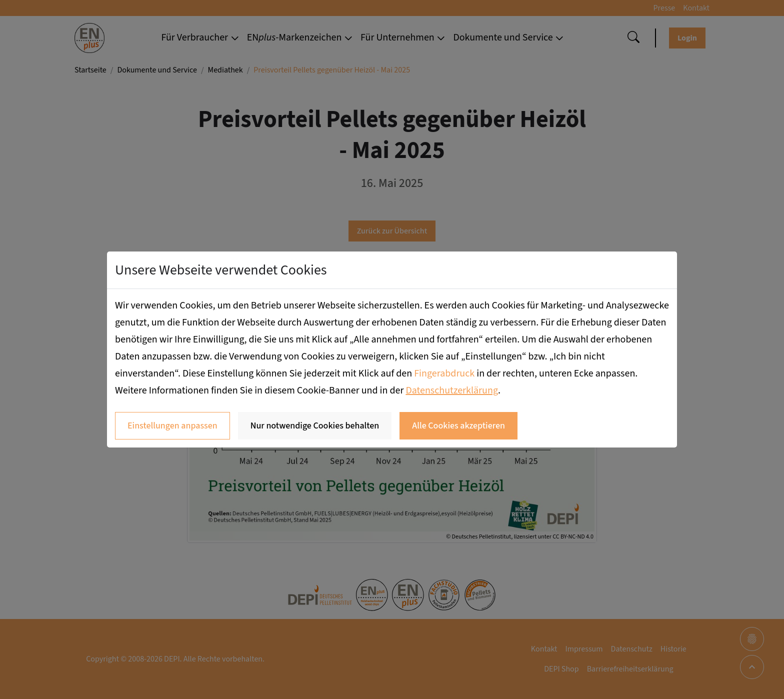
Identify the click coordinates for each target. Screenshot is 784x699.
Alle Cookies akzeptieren (458, 426)
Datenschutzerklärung (452, 390)
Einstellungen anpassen (172, 426)
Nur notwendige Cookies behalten (315, 426)
